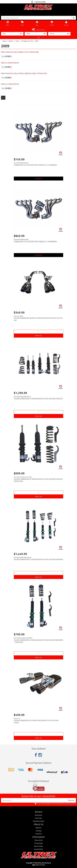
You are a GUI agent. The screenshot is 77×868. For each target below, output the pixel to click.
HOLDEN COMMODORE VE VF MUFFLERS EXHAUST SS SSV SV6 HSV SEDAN (36, 722)
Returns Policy (38, 846)
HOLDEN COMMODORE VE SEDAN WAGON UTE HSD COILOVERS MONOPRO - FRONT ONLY (38, 641)
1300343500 (40, 2)
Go (39, 37)
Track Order (38, 818)
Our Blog (38, 831)
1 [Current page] (3, 98)
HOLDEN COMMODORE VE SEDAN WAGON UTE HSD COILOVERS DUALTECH (38, 399)
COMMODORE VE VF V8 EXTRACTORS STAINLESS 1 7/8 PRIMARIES (35, 242)
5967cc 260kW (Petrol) (10, 63)
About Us (38, 828)
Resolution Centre (38, 821)
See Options (38, 178)
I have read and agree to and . (55, 804)
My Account (38, 815)
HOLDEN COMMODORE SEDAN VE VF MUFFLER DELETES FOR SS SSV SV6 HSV (38, 319)
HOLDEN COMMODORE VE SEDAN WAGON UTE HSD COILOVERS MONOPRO (38, 560)
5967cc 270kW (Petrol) (10, 84)
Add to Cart (38, 336)
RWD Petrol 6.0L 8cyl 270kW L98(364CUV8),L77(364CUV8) (24, 73)
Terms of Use (39, 840)
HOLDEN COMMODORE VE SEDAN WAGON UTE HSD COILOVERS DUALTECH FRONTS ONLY (38, 480)
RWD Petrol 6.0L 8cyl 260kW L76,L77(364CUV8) (20, 52)
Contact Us (39, 834)
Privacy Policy (72, 804)
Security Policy (38, 849)
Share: (7, 56)
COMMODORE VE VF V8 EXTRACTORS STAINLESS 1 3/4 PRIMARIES (35, 165)
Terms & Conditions (58, 804)
